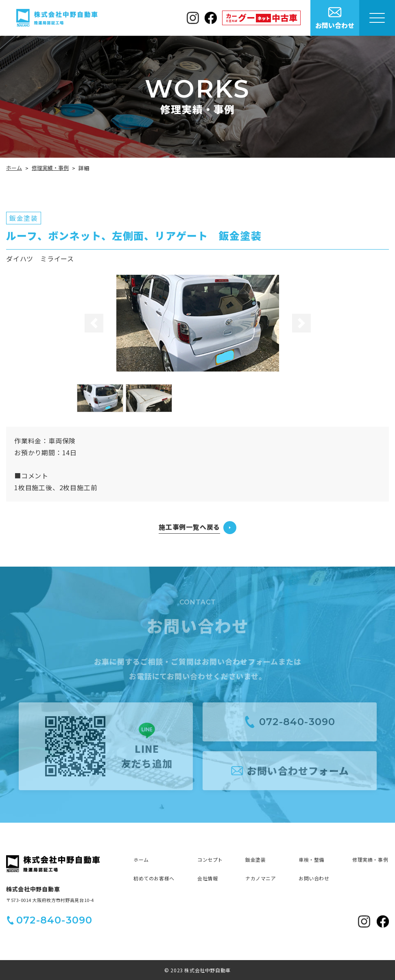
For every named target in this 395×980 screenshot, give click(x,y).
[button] (94, 323)
